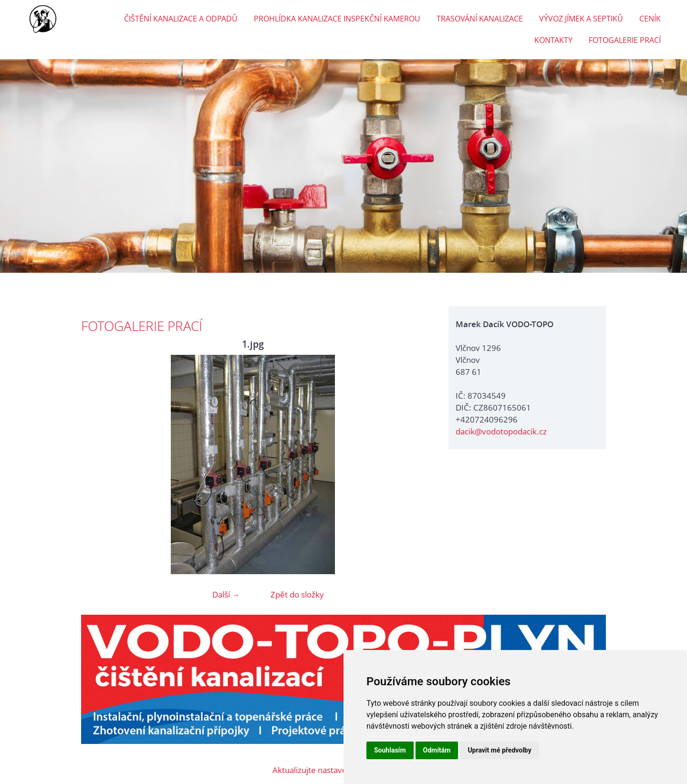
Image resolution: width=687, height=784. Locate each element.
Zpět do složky (297, 594)
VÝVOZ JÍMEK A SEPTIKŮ (581, 19)
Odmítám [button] (437, 750)
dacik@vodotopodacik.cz (501, 431)
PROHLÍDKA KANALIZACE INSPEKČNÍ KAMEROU (337, 19)
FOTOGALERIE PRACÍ (625, 40)
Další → (226, 594)
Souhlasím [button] (390, 750)
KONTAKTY (553, 40)
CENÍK (650, 19)
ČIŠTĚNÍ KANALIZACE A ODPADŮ (181, 19)
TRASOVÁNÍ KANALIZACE (480, 19)
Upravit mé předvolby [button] (499, 750)
